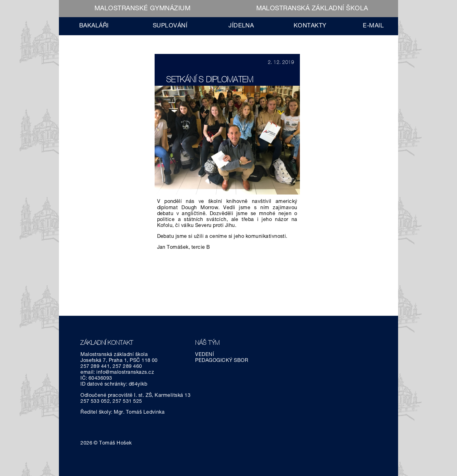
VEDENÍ (204, 355)
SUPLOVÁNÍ (170, 26)
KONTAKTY (310, 26)
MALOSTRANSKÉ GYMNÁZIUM (143, 9)
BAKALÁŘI (94, 26)
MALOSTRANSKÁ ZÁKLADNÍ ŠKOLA (312, 9)
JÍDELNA (241, 26)
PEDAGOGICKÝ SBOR (222, 361)
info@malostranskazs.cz (125, 373)
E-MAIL (373, 26)
